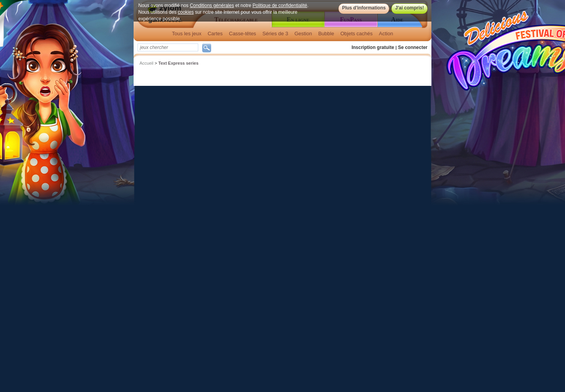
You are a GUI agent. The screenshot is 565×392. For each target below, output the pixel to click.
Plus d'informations (364, 8)
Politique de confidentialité (280, 5)
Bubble (326, 34)
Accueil (146, 63)
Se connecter (413, 47)
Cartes (215, 34)
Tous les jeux (187, 34)
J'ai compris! (409, 8)
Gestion (303, 34)
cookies (186, 12)
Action (386, 34)
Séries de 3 (275, 34)
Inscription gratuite (373, 47)
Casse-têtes (242, 34)
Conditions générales (212, 5)
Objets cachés (357, 34)
